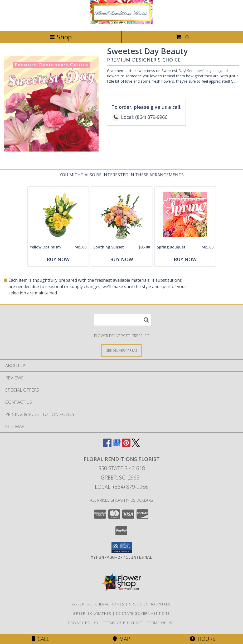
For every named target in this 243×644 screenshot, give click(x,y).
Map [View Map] (121, 639)
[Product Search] (123, 320)
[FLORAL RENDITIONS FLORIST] (121, 23)
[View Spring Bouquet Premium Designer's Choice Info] (185, 215)
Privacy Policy (83, 623)
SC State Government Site (143, 613)
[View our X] (136, 445)
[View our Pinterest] (126, 445)
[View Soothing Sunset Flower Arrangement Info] (122, 215)
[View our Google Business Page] (117, 445)
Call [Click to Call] (40, 639)
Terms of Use (161, 623)
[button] (122, 547)
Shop (61, 37)
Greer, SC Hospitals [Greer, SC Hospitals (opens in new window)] (150, 604)
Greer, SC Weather (92, 613)
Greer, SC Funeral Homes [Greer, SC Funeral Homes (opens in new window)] (98, 604)
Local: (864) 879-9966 (121, 487)
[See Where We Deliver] (121, 350)
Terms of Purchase (123, 623)
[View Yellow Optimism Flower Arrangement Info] (58, 215)
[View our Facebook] (107, 445)
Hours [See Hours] (203, 639)
